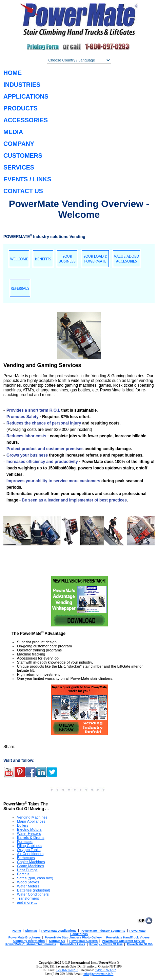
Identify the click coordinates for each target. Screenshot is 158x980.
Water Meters (28, 886)
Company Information (29, 941)
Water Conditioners (33, 894)
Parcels (23, 874)
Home (17, 931)
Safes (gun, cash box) (35, 878)
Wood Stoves (28, 882)
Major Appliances (31, 821)
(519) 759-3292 (106, 970)
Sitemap (31, 931)
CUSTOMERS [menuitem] (23, 156)
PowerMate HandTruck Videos (128, 937)
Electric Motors (29, 829)
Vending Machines (32, 817)
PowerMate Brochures (25, 937)
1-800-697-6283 (67, 970)
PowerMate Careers (83, 941)
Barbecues (26, 858)
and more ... (27, 902)
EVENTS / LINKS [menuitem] (27, 179)
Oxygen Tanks (29, 850)
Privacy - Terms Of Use (106, 944)
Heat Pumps (27, 870)
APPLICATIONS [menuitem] (26, 97)
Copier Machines (31, 862)
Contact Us (57, 941)
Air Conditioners (30, 854)
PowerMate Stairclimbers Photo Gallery (73, 937)
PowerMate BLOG (140, 944)
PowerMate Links (73, 944)
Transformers (28, 898)
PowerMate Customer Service (124, 941)
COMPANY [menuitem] (19, 144)
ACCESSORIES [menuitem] (26, 120)
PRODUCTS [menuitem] (21, 108)
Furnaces (25, 842)
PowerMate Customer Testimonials (31, 944)
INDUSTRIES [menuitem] (22, 85)
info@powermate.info (98, 974)
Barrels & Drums (31, 837)
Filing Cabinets (29, 846)
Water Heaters (29, 833)
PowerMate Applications (59, 931)
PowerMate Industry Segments (103, 931)
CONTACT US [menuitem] (23, 191)
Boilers (23, 825)
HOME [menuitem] (13, 73)
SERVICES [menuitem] (19, 167)
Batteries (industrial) (34, 890)
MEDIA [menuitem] (13, 132)
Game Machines (31, 866)
